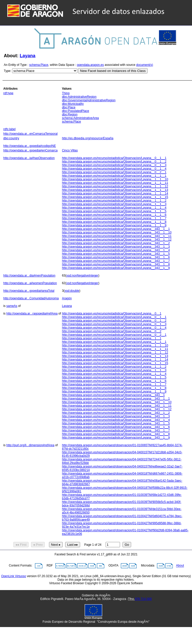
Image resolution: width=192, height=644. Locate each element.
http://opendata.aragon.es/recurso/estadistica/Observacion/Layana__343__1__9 (116, 268)
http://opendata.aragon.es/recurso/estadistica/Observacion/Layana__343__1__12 (117, 240)
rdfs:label (9, 129)
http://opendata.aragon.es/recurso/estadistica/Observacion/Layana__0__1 (112, 314)
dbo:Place (69, 107)
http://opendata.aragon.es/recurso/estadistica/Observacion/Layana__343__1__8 (116, 264)
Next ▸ (56, 545)
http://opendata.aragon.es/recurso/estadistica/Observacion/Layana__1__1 (112, 338)
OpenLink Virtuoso (14, 576)
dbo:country (11, 138)
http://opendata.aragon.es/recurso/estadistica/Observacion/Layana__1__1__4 (114, 208)
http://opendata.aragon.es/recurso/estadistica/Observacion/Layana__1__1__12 (115, 186)
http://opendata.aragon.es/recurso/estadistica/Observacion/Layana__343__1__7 (116, 261)
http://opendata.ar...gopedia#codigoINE (30, 146)
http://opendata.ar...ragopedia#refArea (32, 314)
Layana (28, 56)
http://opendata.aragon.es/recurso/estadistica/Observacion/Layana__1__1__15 (115, 197)
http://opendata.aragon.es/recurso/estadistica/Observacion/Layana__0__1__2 (114, 162)
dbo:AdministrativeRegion (79, 97)
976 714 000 (143, 599)
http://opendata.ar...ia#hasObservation (29, 158)
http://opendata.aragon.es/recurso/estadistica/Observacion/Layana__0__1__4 (114, 169)
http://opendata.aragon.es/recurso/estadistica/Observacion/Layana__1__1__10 (115, 179)
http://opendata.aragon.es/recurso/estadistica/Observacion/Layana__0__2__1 (114, 172)
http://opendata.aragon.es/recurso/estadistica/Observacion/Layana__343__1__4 (116, 250)
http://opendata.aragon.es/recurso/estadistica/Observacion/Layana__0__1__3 (114, 165)
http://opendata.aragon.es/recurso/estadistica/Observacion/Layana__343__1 (113, 395)
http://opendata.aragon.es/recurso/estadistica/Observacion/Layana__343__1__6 (116, 257)
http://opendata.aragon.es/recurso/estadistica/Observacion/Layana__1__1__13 (115, 190)
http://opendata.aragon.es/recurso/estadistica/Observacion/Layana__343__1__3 (116, 247)
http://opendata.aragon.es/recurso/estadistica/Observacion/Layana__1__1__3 (114, 204)
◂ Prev (38, 545)
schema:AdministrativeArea (80, 118)
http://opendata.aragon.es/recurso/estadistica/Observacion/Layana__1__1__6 (114, 215)
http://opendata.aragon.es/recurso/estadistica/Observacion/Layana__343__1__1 (116, 229)
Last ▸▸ (73, 545)
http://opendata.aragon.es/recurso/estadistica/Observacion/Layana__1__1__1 (114, 176)
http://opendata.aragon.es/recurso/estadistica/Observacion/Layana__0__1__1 (114, 158)
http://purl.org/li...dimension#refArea (30, 445)
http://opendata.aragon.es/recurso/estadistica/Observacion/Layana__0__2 (112, 331)
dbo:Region (70, 114)
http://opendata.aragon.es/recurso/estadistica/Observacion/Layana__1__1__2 (114, 201)
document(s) (145, 65)
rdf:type (8, 93)
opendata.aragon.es (90, 65)
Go (127, 545)
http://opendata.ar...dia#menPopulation (29, 276)
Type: (7, 71)
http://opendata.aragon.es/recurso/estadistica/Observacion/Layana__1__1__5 (114, 211)
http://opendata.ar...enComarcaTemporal (30, 134)
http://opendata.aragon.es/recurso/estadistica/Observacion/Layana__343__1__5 (116, 254)
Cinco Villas (70, 150)
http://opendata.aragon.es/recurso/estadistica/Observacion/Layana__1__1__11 (115, 183)
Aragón (67, 298)
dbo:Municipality (73, 104)
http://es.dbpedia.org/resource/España (88, 138)
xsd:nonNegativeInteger (82, 276)
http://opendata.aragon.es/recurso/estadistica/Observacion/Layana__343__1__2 (116, 243)
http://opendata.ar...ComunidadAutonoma (31, 298)
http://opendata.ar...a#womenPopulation (30, 283)
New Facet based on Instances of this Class (113, 71)
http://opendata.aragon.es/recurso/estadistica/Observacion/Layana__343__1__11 (117, 236)
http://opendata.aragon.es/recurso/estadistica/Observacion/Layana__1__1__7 (114, 218)
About (180, 566)
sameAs (12, 306)
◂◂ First (21, 545)
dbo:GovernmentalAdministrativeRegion (89, 100)
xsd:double (72, 291)
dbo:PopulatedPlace (75, 111)
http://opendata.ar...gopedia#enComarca (30, 150)
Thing (66, 93)
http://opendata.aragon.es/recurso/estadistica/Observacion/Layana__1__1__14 (115, 193)
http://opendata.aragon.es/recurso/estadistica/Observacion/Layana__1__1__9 (114, 225)
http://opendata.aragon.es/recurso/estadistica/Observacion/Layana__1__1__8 (114, 222)
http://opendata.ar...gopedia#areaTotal (29, 291)
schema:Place (39, 65)
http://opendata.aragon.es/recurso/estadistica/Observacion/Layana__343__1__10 (117, 232)
